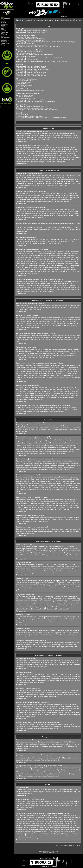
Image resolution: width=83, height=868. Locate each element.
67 (7, 43)
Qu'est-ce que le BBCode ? (24, 81)
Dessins (3, 25)
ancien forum (64, 16)
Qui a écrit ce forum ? (23, 115)
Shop (7, 40)
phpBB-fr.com (52, 853)
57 (5, 43)
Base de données (5, 19)
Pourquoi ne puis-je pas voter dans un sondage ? (31, 76)
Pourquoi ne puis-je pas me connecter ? (28, 37)
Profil (57, 21)
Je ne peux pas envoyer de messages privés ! (30, 106)
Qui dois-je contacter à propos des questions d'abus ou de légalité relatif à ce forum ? (42, 118)
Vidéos (2, 28)
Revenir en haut (21, 142)
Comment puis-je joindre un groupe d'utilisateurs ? (31, 100)
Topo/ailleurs (4, 39)
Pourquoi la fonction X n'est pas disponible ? (30, 116)
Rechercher (26, 21)
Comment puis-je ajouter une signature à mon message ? (33, 69)
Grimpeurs (3, 27)
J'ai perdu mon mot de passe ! (25, 43)
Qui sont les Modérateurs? (24, 97)
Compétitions (4, 31)
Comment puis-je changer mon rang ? (28, 60)
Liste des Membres (37, 21)
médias (8, 38)
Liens (2, 44)
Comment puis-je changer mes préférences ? (30, 52)
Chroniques (4, 42)
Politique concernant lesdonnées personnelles (6, 107)
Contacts (3, 46)
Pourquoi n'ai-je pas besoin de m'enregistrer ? (30, 39)
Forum (2, 29)
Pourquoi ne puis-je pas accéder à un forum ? (30, 74)
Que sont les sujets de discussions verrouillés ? (30, 90)
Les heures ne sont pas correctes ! (27, 53)
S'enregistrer (49, 21)
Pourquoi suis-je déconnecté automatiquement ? (31, 40)
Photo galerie (4, 24)
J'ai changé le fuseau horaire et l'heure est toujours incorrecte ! (35, 55)
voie (5, 38)
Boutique (3, 40)
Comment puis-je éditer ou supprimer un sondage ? (32, 72)
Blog (2, 34)
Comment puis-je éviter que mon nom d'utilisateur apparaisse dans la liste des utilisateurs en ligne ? (46, 42)
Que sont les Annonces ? (24, 87)
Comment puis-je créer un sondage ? (27, 71)
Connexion (77, 21)
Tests (2, 32)
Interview (3, 36)
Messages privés (66, 21)
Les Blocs (3, 23)
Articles (6, 32)
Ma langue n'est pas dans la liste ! (26, 56)
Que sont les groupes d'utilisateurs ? (27, 98)
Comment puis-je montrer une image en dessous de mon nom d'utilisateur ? (39, 58)
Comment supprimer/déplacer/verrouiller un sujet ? (31, 31)
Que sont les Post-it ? (23, 89)
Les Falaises (4, 21)
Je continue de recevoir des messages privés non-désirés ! (34, 108)
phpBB (45, 851)
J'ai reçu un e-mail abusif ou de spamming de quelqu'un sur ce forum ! (37, 110)
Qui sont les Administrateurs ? (25, 95)
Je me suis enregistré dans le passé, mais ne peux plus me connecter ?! (38, 47)
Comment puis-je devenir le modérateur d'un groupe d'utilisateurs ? (36, 101)
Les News (3, 20)
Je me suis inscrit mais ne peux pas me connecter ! (32, 45)
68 (8, 43)
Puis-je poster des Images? (24, 85)
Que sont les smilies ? (23, 84)
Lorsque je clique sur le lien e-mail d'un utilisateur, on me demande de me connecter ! (42, 61)
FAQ (18, 21)
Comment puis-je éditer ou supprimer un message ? (32, 32)
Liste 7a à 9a (4, 35)
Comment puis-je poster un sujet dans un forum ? (31, 66)
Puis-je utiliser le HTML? (24, 82)
